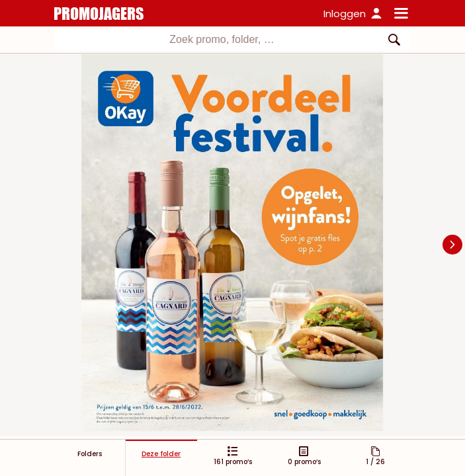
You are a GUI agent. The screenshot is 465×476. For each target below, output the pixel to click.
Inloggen (345, 14)
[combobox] (233, 40)
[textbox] (222, 40)
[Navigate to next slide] (452, 245)
